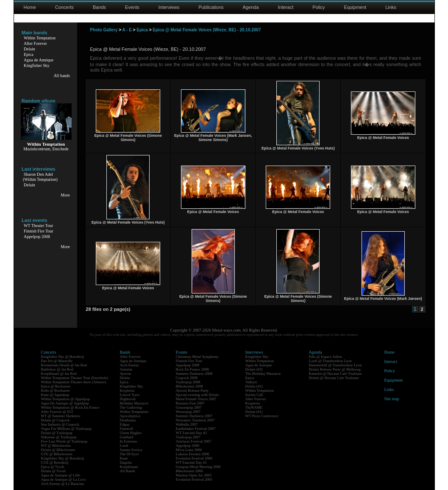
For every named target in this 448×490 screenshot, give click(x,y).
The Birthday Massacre (263, 374)
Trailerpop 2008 (188, 382)
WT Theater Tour (38, 226)
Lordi (124, 446)
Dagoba (126, 462)
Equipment (355, 7)
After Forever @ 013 (57, 412)
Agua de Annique (39, 60)
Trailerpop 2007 (188, 437)
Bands (99, 7)
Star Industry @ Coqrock (60, 424)
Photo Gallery (104, 30)
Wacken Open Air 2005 (194, 475)
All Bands (128, 471)
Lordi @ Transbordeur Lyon (331, 361)
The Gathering (131, 407)
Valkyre (251, 382)
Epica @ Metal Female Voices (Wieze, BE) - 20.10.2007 (207, 30)
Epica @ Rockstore (56, 386)
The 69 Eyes (129, 454)
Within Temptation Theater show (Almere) (74, 382)
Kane (124, 458)
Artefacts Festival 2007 (194, 441)
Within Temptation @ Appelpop (65, 399)
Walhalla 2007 (187, 424)
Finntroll (127, 429)
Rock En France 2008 (192, 369)
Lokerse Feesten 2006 (193, 454)
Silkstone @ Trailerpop (59, 437)
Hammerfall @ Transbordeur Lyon (335, 365)
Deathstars (128, 420)
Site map (392, 399)
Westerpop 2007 (188, 412)
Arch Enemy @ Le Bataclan (63, 484)
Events (132, 7)
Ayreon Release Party (192, 390)
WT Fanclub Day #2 (192, 433)
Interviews (169, 7)
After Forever (35, 43)
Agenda (251, 7)
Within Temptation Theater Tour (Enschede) (75, 378)
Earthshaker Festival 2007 (196, 429)
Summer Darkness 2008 (194, 374)
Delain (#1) (254, 412)
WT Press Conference (262, 416)
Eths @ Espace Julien (326, 357)
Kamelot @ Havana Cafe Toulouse (335, 374)
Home (30, 7)
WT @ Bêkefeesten (56, 446)
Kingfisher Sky (37, 65)
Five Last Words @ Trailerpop (64, 441)
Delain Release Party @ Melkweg (335, 369)
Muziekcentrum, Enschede (46, 149)
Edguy (125, 424)
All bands (62, 76)
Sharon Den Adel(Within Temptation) (40, 177)
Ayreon (125, 374)
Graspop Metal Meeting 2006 (198, 467)
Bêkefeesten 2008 (189, 386)
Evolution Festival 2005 (194, 479)
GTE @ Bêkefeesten (57, 454)
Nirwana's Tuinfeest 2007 (195, 420)
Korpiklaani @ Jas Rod (59, 374)
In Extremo (129, 441)
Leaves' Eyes (130, 395)
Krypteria (127, 390)
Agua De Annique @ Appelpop (65, 403)
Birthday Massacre (134, 403)
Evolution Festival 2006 (194, 458)
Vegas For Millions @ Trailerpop (66, 429)
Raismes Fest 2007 (190, 403)
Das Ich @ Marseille (57, 361)
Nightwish (128, 399)
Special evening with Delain (198, 395)
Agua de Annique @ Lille (61, 475)
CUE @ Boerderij (55, 462)
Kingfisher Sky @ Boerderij (63, 357)
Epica (29, 54)
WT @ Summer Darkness (61, 416)
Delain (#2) (254, 386)
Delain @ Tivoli (53, 471)
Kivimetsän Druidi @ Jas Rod (64, 365)
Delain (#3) (254, 369)
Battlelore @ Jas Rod (57, 369)
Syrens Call (254, 395)
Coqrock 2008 (187, 378)
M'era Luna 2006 (189, 450)
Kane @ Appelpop (55, 395)
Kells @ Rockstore (56, 390)
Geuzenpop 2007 (189, 407)
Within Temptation (40, 38)
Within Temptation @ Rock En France (70, 407)
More (65, 195)
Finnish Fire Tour (39, 231)
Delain (29, 49)
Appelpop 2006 (188, 446)
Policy (319, 7)
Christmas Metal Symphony (197, 357)
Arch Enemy (130, 365)
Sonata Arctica (131, 450)
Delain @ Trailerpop (57, 433)
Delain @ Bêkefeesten (58, 450)
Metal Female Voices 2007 (196, 399)
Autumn (126, 369)
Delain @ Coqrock (56, 420)
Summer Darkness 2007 (194, 416)
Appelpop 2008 (37, 237)
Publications (211, 7)
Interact (286, 7)
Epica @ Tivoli (53, 467)
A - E (127, 30)
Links (391, 7)
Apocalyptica (130, 416)
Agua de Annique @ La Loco (64, 479)
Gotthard (127, 437)
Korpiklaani (129, 467)
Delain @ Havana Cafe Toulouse (334, 378)
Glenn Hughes (131, 433)
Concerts (64, 7)
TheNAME (254, 407)
